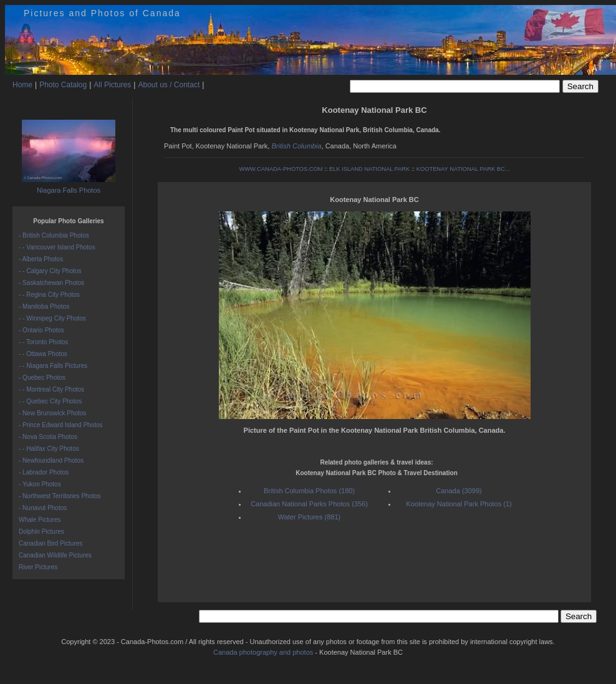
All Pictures (112, 85)
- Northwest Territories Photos (60, 496)
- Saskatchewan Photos (51, 283)
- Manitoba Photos (44, 306)
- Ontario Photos (41, 330)
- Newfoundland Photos (51, 460)
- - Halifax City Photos (49, 449)
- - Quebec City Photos (50, 401)
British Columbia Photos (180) (309, 491)
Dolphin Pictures (41, 532)
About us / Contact (169, 85)
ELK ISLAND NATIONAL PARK (369, 169)
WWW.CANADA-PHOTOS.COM (281, 169)
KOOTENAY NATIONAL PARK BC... (463, 169)
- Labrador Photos (44, 472)
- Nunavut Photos (43, 508)
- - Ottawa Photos (43, 354)
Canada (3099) (459, 491)
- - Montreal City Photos (51, 389)
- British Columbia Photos (54, 235)
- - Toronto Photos (43, 342)
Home (22, 85)
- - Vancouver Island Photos (57, 247)
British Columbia (296, 146)
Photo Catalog (63, 85)
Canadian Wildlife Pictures (55, 555)
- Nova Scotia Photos (48, 437)
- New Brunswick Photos (52, 413)
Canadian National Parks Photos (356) (309, 504)
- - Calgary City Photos (50, 271)
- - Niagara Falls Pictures (53, 366)
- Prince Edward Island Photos (61, 425)
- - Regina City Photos (49, 295)
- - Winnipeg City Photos (52, 318)
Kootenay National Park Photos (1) (459, 504)
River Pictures (38, 567)
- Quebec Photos (42, 378)
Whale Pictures (40, 520)
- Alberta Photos (41, 259)
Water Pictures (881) (309, 517)
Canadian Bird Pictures (51, 543)
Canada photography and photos (263, 652)
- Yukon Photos (40, 484)
